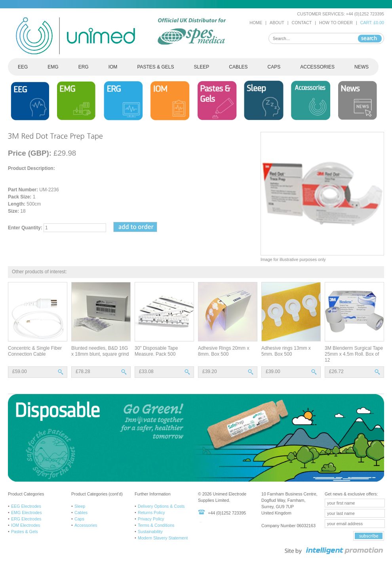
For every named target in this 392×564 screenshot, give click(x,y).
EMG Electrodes (27, 513)
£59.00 (20, 372)
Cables (81, 513)
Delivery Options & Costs (161, 506)
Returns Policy (151, 513)
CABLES (238, 67)
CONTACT (302, 23)
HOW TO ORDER (336, 23)
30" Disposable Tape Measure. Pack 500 (156, 351)
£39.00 (273, 372)
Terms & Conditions (156, 525)
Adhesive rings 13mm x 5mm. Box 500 (286, 351)
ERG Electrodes (26, 519)
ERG (84, 67)
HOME (256, 23)
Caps (79, 519)
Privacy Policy (151, 519)
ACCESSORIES (317, 67)
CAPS (274, 67)
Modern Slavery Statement (163, 538)
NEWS (362, 67)
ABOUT (277, 23)
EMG (53, 67)
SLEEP (202, 67)
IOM (113, 67)
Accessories (86, 525)
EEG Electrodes (26, 506)
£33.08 (146, 372)
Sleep (80, 506)
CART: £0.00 (372, 23)
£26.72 (336, 372)
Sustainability (150, 532)
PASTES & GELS (155, 67)
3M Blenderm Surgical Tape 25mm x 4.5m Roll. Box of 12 (354, 354)
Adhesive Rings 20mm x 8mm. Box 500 (224, 351)
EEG (23, 67)
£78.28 (83, 372)
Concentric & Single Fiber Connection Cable (35, 351)
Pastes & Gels (25, 532)
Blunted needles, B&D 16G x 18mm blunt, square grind (100, 351)
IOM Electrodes (26, 525)
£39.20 (210, 372)
